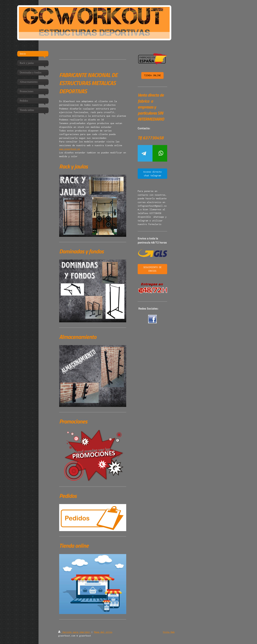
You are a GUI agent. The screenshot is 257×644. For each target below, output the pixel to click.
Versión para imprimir (75, 632)
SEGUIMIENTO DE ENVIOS (152, 269)
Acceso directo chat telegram (152, 173)
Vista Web (169, 632)
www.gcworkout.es (70, 149)
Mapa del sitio (103, 632)
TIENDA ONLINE (152, 75)
